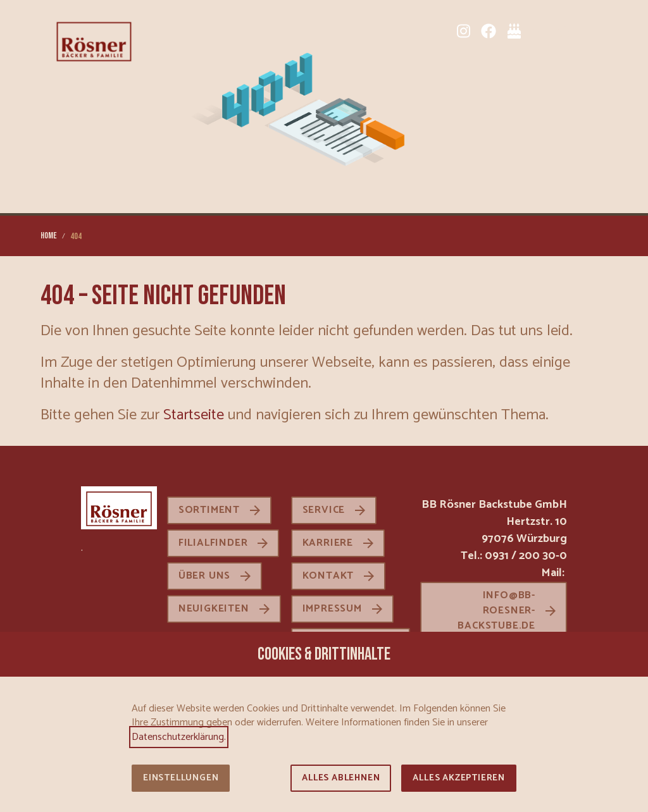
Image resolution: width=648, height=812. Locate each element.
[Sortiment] (539, 31)
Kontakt (328, 576)
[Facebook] (489, 31)
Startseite (194, 415)
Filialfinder (213, 543)
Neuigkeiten (214, 609)
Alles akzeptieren (459, 778)
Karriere (328, 543)
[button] (597, 31)
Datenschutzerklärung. (179, 737)
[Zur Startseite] (94, 40)
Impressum (332, 609)
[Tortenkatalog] (514, 31)
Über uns (204, 576)
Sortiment (209, 510)
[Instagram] (463, 31)
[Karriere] (564, 31)
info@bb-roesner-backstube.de (496, 611)
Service (324, 510)
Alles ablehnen (341, 778)
